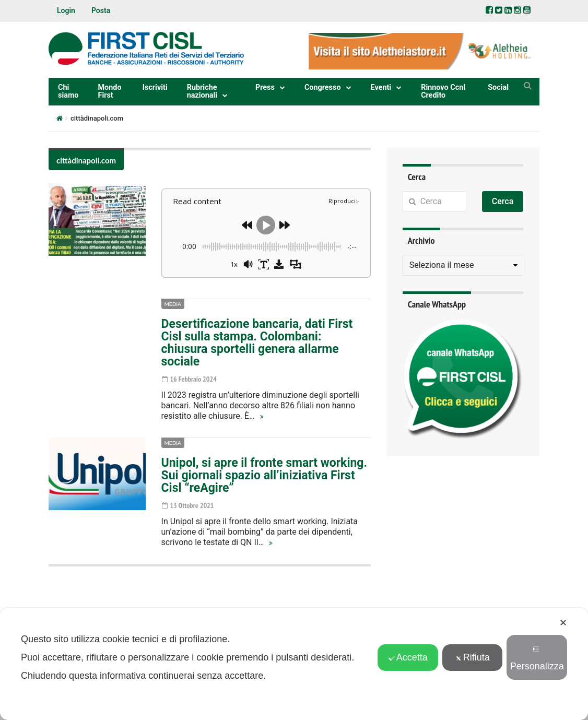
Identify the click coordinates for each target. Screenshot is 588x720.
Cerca (503, 201)
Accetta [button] (408, 657)
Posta (101, 10)
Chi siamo (68, 91)
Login (66, 10)
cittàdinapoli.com (86, 160)
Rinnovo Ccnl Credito (443, 91)
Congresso (323, 87)
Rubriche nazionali (202, 91)
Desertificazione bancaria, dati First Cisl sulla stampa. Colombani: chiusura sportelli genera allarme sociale (257, 343)
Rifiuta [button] (473, 657)
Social (498, 87)
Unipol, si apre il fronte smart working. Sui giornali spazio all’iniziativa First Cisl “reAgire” (264, 475)
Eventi (381, 87)
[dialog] (294, 664)
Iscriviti (155, 87)
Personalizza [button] (537, 659)
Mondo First (110, 91)
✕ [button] (563, 623)
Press (265, 87)
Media (173, 304)
